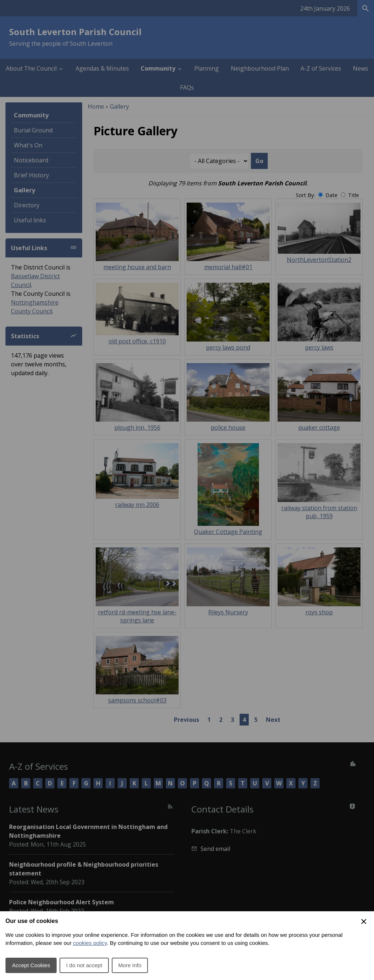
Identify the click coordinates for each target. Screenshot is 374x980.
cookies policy (90, 943)
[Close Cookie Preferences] (364, 921)
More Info (130, 965)
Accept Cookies (31, 965)
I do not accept (84, 965)
